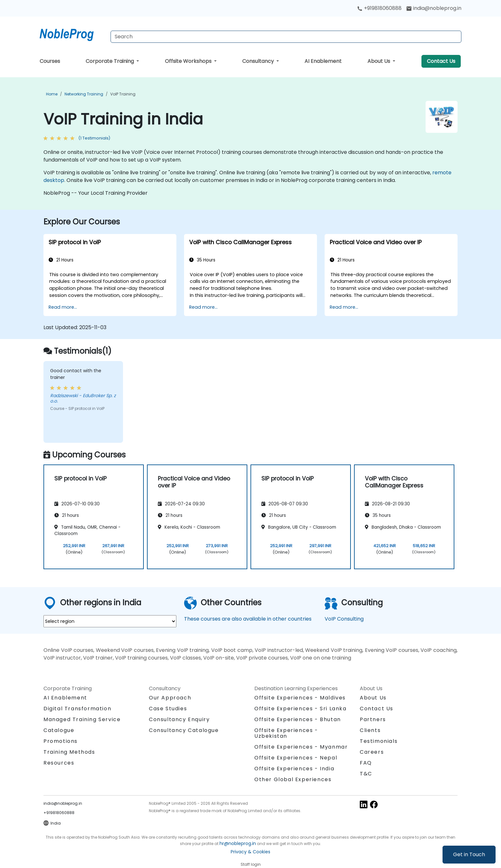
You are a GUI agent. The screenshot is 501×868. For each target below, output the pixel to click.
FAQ (366, 763)
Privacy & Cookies (250, 852)
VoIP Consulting (344, 619)
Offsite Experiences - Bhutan (298, 719)
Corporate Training (110, 61)
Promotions (61, 741)
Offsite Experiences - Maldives (300, 698)
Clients (370, 730)
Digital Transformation (77, 709)
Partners (373, 719)
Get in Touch (469, 854)
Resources (59, 763)
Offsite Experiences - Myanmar (301, 747)
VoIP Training (123, 94)
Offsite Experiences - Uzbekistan (286, 733)
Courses (50, 61)
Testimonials (379, 741)
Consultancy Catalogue (184, 730)
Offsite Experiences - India (294, 769)
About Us (379, 61)
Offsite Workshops (189, 61)
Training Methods (69, 752)
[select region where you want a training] (110, 621)
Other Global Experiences (293, 779)
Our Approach (170, 698)
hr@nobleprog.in (238, 843)
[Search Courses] (286, 37)
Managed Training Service (82, 719)
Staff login (251, 864)
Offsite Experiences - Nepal (296, 758)
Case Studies (168, 709)
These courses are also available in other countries (248, 619)
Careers (372, 752)
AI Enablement (323, 61)
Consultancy (259, 61)
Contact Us (441, 61)
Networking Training (84, 94)
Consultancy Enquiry (179, 720)
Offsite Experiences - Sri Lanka (301, 709)
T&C (366, 774)
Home (52, 94)
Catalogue (59, 730)
